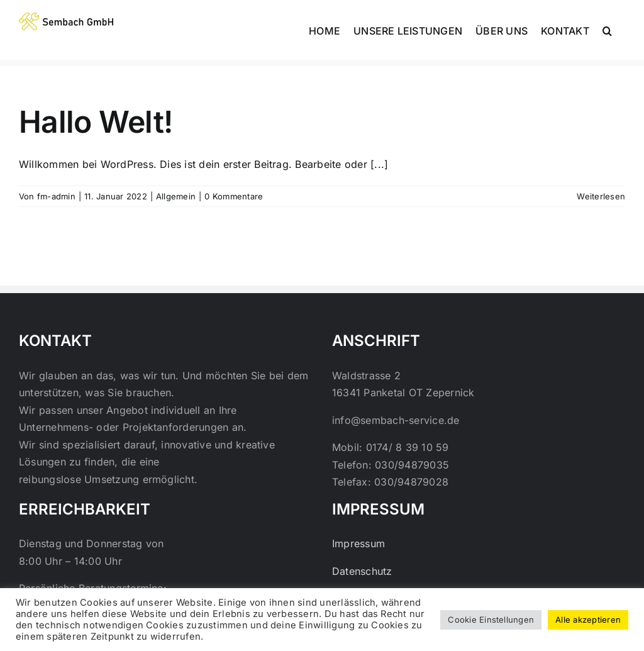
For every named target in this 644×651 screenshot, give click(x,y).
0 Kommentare (234, 196)
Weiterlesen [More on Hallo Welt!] (601, 196)
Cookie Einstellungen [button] (491, 620)
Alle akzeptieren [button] (588, 620)
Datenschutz (362, 571)
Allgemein (176, 196)
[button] (607, 30)
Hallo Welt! (96, 122)
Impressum (358, 543)
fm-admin (56, 196)
